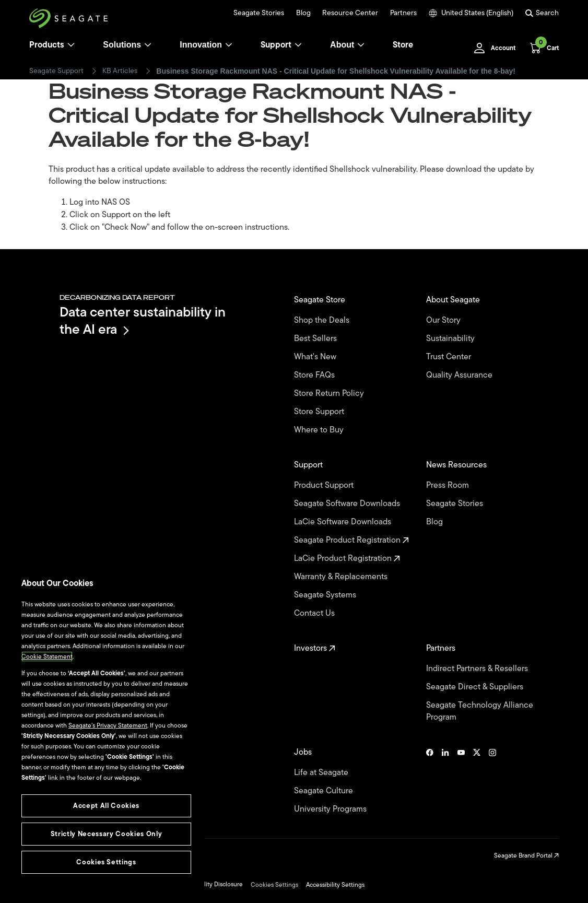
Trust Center (450, 357)
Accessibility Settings (335, 885)
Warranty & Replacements (342, 577)
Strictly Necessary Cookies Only (106, 834)
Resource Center (350, 13)
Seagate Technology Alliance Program (480, 711)
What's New (316, 357)
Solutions (127, 45)
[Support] (298, 45)
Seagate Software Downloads (348, 504)
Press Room (449, 485)
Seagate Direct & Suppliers (476, 687)
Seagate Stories (259, 13)
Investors (315, 648)
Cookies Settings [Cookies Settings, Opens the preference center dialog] (106, 862)
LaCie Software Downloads (344, 522)
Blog (303, 13)
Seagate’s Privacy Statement (108, 725)
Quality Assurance (460, 375)
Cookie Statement (47, 656)
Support (276, 45)
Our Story (444, 320)
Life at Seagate (322, 773)
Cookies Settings (274, 885)
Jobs (304, 752)
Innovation (206, 45)
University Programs (331, 809)
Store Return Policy (330, 394)
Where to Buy (320, 430)
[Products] (71, 45)
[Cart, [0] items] (541, 48)
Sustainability (451, 339)
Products (47, 45)
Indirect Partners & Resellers (478, 669)
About (347, 45)
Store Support (320, 412)
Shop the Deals (324, 320)
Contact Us (315, 613)
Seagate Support (56, 71)
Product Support (325, 485)
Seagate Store (321, 300)
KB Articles (120, 71)
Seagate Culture (325, 791)
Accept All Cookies (106, 806)
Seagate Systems (326, 595)
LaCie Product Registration (347, 559)
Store (403, 45)
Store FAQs (315, 375)
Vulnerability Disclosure (210, 884)
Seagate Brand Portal (526, 855)
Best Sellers (316, 339)
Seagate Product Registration (351, 540)
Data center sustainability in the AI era (143, 320)
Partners (403, 13)
